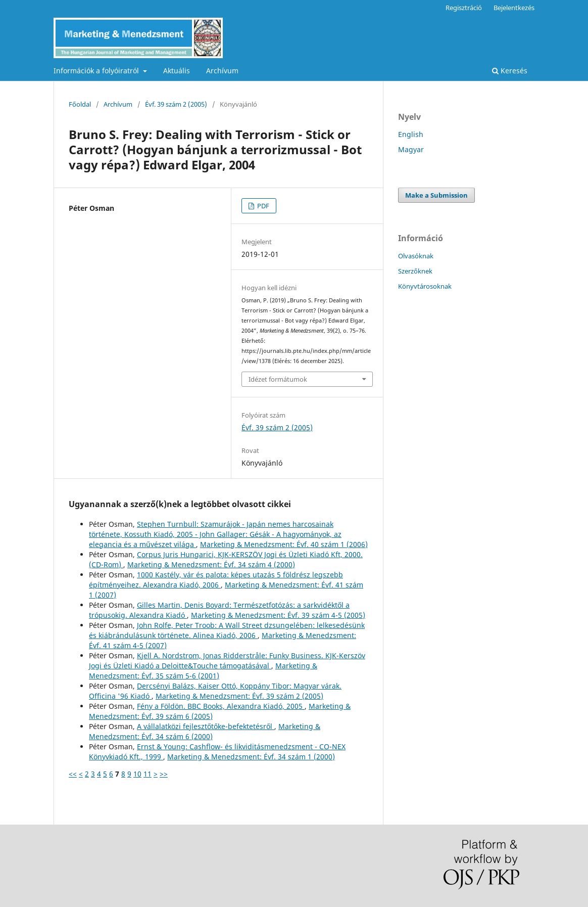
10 (137, 774)
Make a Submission (436, 195)
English (411, 134)
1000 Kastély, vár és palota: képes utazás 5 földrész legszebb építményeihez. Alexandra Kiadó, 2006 (216, 580)
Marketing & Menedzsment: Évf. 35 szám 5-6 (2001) (203, 671)
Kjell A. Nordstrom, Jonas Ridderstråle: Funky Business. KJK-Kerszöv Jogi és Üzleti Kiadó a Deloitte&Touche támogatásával (227, 661)
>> (164, 774)
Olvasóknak (416, 256)
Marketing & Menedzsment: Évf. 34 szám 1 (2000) (251, 757)
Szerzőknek (415, 271)
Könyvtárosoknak (425, 286)
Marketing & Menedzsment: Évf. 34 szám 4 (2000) (211, 564)
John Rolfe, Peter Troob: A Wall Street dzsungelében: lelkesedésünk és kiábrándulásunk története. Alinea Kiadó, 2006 (227, 630)
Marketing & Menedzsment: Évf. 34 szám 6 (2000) (205, 731)
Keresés (510, 71)
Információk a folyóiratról (97, 71)
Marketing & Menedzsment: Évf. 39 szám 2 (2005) (239, 696)
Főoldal (80, 104)
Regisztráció (464, 8)
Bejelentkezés (514, 8)
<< (73, 774)
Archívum (222, 71)
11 (148, 774)
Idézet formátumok (278, 379)
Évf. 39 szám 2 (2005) (176, 104)
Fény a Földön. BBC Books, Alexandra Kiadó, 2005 (221, 706)
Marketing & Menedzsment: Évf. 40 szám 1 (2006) (284, 544)
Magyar (411, 149)
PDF (262, 206)
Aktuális (177, 71)
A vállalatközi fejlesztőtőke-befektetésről (206, 726)
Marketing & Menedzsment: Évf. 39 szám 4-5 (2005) (278, 615)
